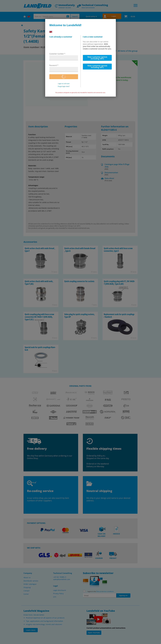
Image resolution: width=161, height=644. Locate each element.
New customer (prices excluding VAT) (97, 58)
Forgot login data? (64, 86)
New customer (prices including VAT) (97, 67)
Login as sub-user (64, 84)
